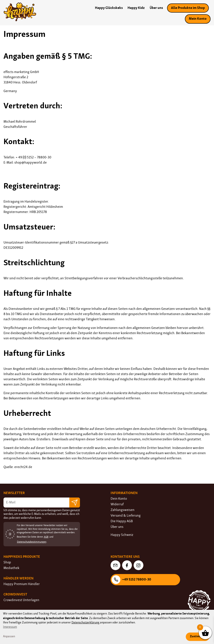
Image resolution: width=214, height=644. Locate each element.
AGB (46, 537)
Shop (7, 563)
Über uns (156, 8)
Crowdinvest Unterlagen (21, 600)
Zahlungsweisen (123, 510)
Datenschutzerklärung (86, 623)
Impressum (10, 627)
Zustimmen (198, 637)
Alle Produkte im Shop (188, 8)
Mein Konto (198, 19)
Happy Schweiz (122, 535)
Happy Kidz (136, 8)
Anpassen (9, 637)
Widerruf (117, 504)
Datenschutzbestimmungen (32, 542)
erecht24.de (23, 467)
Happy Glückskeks (109, 8)
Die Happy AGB (122, 521)
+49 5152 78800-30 (131, 580)
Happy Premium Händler (22, 584)
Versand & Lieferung (126, 516)
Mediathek (11, 568)
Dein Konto (119, 499)
